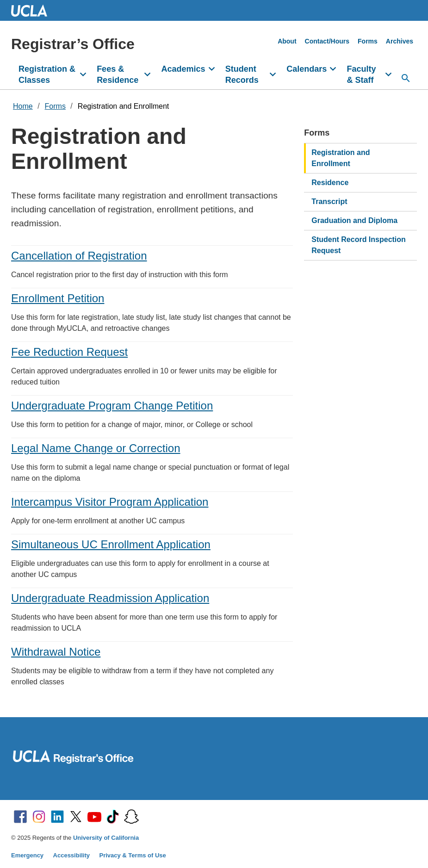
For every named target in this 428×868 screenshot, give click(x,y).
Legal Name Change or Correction (96, 448)
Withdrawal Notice (56, 652)
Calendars (307, 69)
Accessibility (72, 855)
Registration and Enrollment (123, 106)
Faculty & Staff (361, 74)
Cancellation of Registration (79, 256)
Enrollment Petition (58, 298)
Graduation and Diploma (354, 220)
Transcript (329, 201)
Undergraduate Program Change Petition (112, 406)
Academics (183, 69)
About (287, 41)
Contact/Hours (327, 41)
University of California (106, 838)
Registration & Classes (47, 74)
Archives (400, 41)
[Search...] (406, 78)
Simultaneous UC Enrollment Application (111, 544)
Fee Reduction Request (69, 352)
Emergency (27, 855)
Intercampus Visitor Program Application (110, 502)
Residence (330, 183)
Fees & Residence (118, 74)
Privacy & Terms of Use (133, 855)
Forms (368, 41)
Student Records (242, 74)
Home (23, 106)
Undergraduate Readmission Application (110, 598)
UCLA (33, 10)
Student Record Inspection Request (359, 245)
